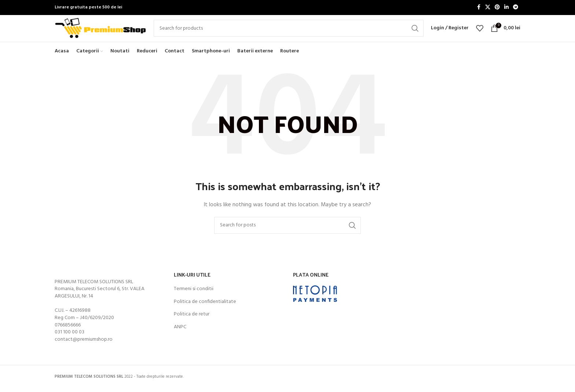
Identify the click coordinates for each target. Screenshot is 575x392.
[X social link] (488, 8)
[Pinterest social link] (497, 8)
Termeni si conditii (194, 301)
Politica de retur (192, 326)
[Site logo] (100, 35)
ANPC (180, 339)
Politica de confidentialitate (205, 314)
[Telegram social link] (516, 8)
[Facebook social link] (479, 8)
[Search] (289, 34)
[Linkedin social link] (506, 8)
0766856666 (68, 337)
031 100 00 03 (69, 344)
